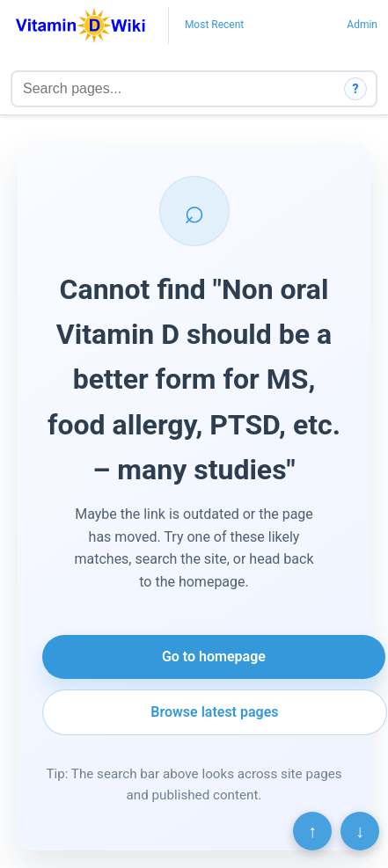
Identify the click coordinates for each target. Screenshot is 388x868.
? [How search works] (356, 89)
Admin (362, 25)
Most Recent (214, 25)
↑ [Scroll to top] (312, 831)
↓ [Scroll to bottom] (360, 831)
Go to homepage (214, 656)
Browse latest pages (214, 712)
